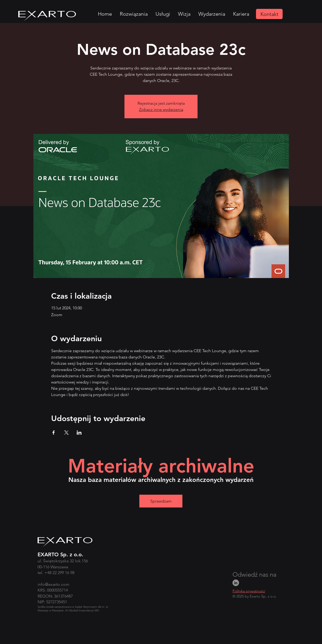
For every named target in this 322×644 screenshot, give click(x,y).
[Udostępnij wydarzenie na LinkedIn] (79, 433)
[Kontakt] (269, 14)
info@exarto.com (53, 584)
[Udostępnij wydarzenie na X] (66, 433)
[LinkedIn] (236, 583)
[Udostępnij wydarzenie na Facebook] (54, 433)
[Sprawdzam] (161, 501)
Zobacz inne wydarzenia (161, 110)
